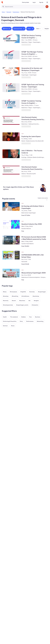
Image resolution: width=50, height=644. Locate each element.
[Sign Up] (41, 2)
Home (3, 12)
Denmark (9, 12)
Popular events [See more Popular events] (9, 199)
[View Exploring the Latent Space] (11, 137)
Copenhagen (16, 12)
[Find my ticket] (25, 2)
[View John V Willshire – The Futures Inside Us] (11, 154)
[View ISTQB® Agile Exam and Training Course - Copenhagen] (11, 88)
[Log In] (34, 2)
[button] (7, 29)
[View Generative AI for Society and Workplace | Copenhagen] (11, 71)
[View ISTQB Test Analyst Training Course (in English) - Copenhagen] (11, 39)
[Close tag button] (24, 29)
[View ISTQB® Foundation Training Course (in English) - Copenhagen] (11, 104)
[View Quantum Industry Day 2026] (11, 224)
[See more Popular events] (42, 199)
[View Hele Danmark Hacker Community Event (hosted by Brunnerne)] (11, 170)
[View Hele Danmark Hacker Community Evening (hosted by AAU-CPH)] (11, 120)
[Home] (2, 2)
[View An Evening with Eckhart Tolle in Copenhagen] (11, 206)
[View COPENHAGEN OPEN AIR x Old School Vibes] (11, 255)
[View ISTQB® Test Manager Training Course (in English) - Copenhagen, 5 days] (11, 55)
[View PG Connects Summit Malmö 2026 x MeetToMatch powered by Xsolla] (11, 240)
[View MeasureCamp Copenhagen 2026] (11, 273)
